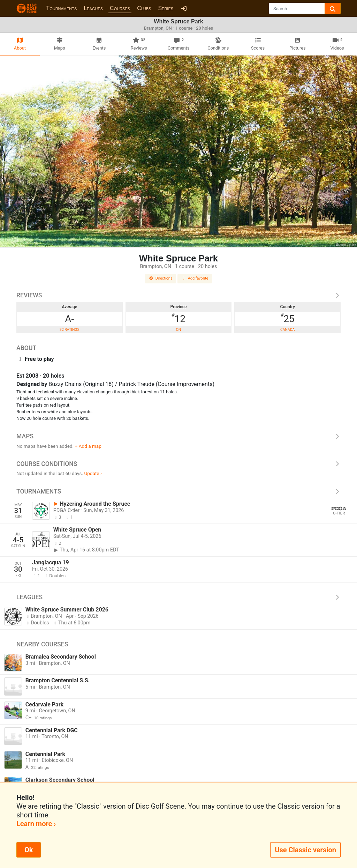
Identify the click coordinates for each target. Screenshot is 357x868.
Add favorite (195, 278)
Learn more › (36, 824)
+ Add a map (88, 446)
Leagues (93, 8)
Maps (178, 436)
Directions (161, 278)
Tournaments (61, 8)
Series (166, 8)
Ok (29, 850)
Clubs (144, 8)
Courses (120, 8)
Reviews (178, 295)
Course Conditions (178, 464)
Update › (93, 473)
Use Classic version (305, 850)
